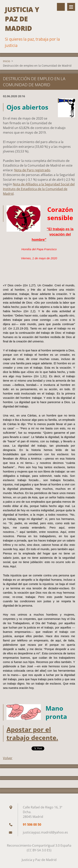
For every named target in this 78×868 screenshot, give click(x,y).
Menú (71, 7)
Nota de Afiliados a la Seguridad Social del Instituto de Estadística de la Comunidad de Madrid (39, 189)
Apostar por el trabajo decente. (32, 733)
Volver (8, 758)
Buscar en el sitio (61, 7)
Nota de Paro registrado (32, 170)
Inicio (6, 61)
